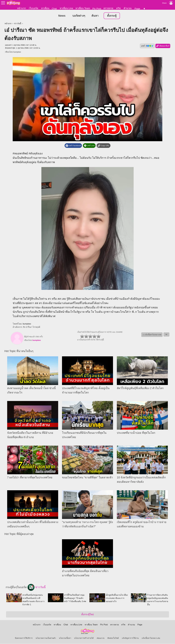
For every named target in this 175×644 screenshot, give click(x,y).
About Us (101, 638)
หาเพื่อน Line (66, 8)
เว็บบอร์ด (34, 8)
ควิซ (118, 8)
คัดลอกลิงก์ (163, 46)
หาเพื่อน (45, 8)
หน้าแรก (22, 8)
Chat (54, 9)
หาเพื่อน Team (83, 8)
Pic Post (97, 9)
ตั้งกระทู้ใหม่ (88, 615)
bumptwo (17, 52)
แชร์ (147, 46)
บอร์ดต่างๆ (79, 16)
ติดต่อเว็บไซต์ (113, 638)
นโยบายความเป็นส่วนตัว (46, 638)
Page (137, 9)
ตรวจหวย (108, 8)
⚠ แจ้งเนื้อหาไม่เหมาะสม (152, 335)
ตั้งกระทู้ (112, 16)
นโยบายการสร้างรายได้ (84, 638)
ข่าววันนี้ (18, 24)
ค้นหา (95, 16)
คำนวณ (128, 8)
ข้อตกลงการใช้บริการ (24, 638)
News (62, 16)
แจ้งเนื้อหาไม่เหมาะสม (151, 638)
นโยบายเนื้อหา (65, 638)
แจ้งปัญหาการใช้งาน (130, 638)
